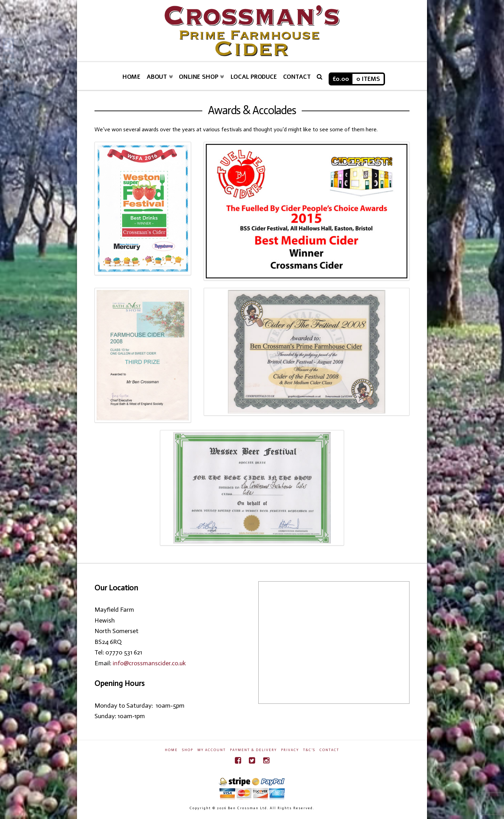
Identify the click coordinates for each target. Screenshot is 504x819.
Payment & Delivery (253, 750)
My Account (212, 750)
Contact (329, 750)
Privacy (290, 750)
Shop (188, 750)
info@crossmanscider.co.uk (149, 663)
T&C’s (309, 750)
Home (171, 750)
